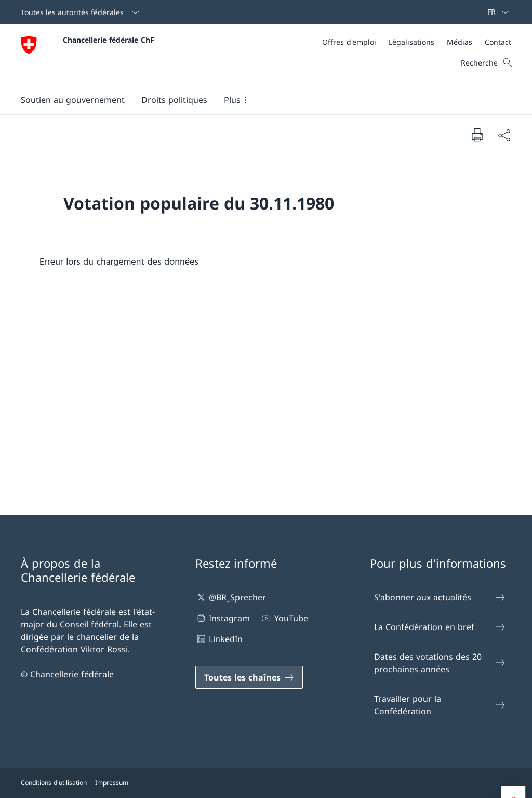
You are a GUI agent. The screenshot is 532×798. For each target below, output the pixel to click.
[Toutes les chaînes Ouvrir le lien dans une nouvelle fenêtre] (249, 677)
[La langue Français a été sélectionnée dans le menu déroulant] (495, 12)
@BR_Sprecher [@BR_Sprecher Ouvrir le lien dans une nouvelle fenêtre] (231, 597)
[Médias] (460, 42)
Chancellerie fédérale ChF (109, 40)
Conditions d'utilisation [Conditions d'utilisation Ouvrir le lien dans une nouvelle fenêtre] (54, 783)
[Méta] (417, 42)
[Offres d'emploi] (349, 42)
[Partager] (504, 135)
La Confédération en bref (440, 627)
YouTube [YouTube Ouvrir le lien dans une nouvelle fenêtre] (284, 618)
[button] (73, 100)
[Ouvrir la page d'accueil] (88, 54)
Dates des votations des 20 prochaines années (440, 663)
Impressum (112, 783)
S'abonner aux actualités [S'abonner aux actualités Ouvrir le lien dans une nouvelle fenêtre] (440, 597)
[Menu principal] (258, 100)
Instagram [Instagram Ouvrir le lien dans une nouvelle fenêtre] (223, 618)
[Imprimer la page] (477, 135)
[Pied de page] (266, 783)
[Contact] (498, 42)
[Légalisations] (411, 42)
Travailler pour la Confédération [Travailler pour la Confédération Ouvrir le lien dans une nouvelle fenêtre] (440, 705)
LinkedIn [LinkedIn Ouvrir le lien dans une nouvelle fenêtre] (219, 639)
